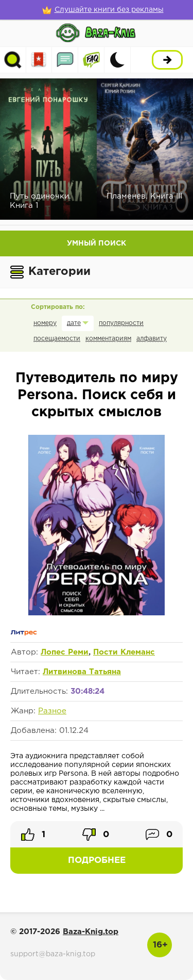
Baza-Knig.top (91, 932)
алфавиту (152, 339)
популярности (121, 323)
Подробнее (97, 861)
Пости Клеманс (124, 652)
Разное (52, 711)
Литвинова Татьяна (82, 672)
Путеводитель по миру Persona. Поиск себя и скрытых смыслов (97, 395)
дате (74, 323)
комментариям (108, 339)
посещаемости (57, 339)
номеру (45, 323)
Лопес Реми (65, 652)
